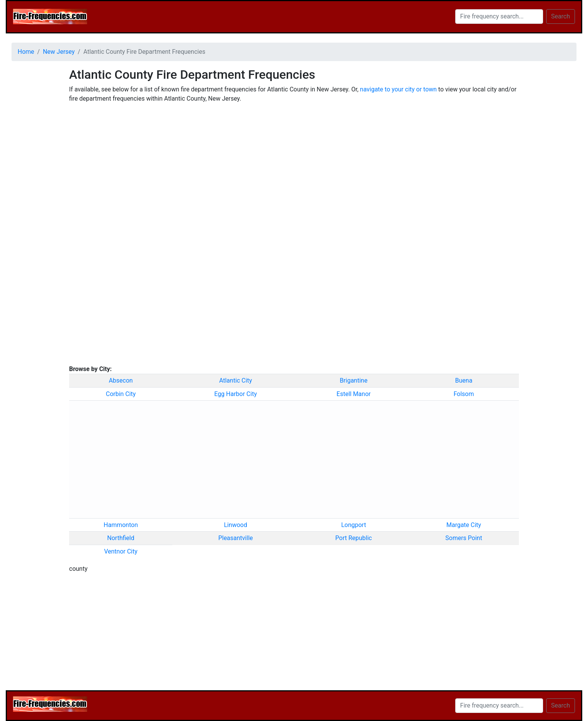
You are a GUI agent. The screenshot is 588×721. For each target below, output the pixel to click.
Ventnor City (121, 551)
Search (561, 16)
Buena (464, 380)
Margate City (464, 525)
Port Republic (354, 538)
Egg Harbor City (235, 394)
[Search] (499, 17)
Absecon (121, 380)
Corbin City (121, 394)
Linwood (235, 525)
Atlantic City (236, 380)
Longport (354, 525)
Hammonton (121, 525)
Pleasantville (236, 538)
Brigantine (353, 380)
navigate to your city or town (398, 89)
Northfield (121, 538)
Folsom (464, 394)
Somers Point (464, 538)
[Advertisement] (35, 182)
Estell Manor (354, 394)
